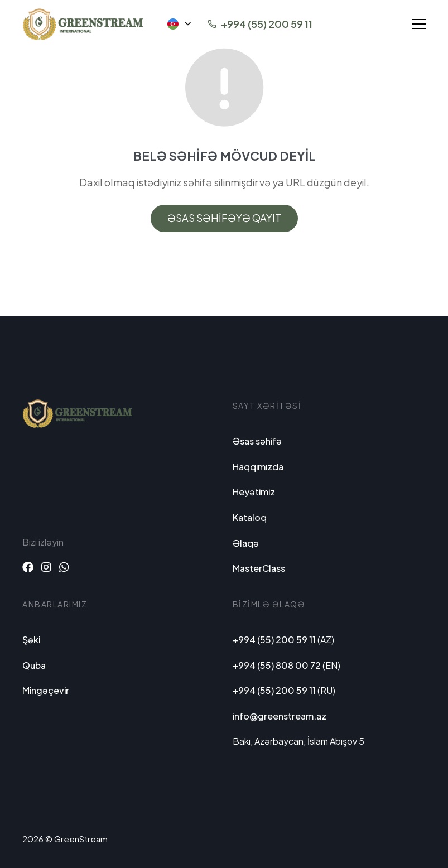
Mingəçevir (46, 690)
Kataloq (250, 517)
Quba (34, 665)
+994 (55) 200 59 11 (267, 24)
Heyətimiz (254, 492)
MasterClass (259, 568)
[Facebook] (28, 567)
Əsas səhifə (257, 441)
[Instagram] (46, 567)
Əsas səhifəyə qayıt (224, 218)
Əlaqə (246, 543)
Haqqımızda (258, 467)
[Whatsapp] (64, 567)
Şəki (31, 640)
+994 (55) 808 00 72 (277, 665)
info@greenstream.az (280, 716)
